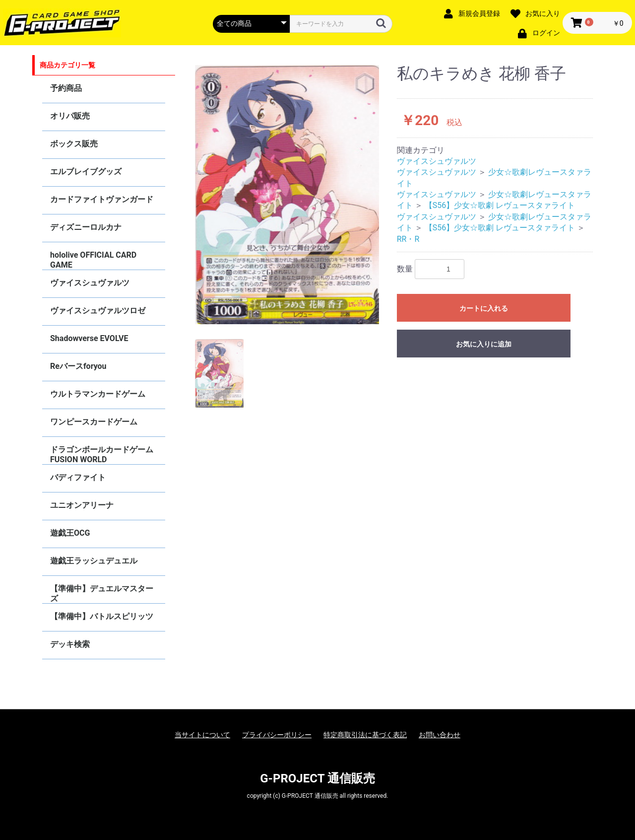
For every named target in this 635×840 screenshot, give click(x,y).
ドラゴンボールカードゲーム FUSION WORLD (102, 455)
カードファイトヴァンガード (102, 199)
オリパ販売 (70, 116)
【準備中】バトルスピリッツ (102, 616)
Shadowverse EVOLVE (89, 338)
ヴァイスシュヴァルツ (90, 283)
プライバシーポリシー (277, 735)
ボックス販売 (74, 144)
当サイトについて (202, 735)
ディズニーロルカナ (86, 227)
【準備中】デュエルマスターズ (102, 594)
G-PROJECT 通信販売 (317, 778)
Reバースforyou (78, 366)
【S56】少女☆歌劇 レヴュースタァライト (500, 205)
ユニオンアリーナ (82, 505)
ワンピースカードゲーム (94, 422)
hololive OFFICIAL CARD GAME (93, 260)
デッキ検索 (70, 644)
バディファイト (78, 477)
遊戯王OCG (70, 533)
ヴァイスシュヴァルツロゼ (98, 311)
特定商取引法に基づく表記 (365, 735)
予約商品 (66, 88)
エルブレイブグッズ (86, 172)
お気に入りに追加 (484, 344)
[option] (287, 195)
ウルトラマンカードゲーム (98, 394)
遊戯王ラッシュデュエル (94, 561)
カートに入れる (484, 308)
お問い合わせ (440, 735)
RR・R (408, 239)
